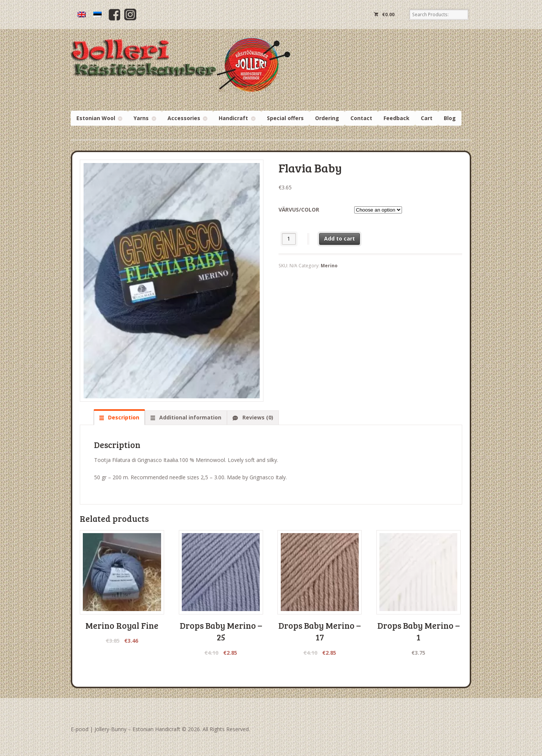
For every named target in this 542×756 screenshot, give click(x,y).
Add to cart (340, 239)
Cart (427, 118)
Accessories (184, 118)
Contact (361, 118)
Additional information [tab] (190, 417)
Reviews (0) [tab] (257, 417)
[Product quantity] (289, 239)
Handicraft (233, 118)
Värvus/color (299, 210)
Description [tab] (123, 417)
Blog (450, 118)
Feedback (397, 118)
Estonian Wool (96, 118)
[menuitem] (82, 14)
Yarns (141, 118)
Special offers (285, 118)
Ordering (327, 118)
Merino (329, 266)
